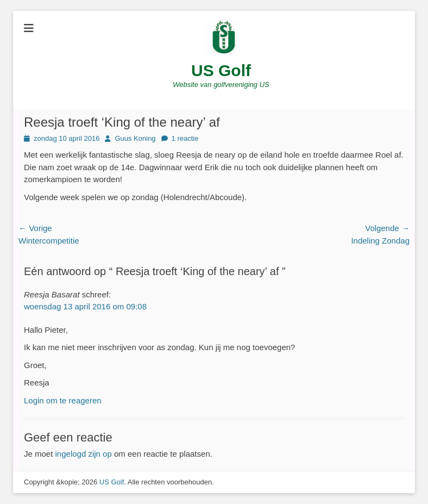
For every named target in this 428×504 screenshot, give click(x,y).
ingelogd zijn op (84, 454)
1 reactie (185, 138)
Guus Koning (135, 138)
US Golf (221, 70)
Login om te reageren (63, 400)
